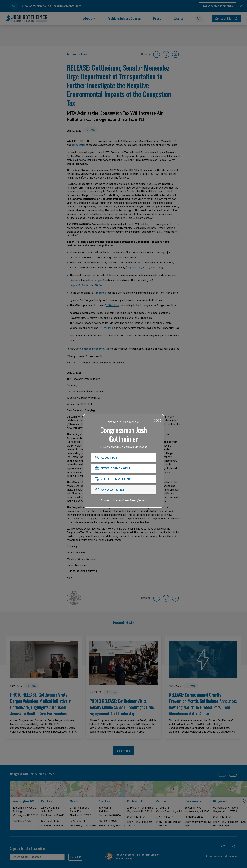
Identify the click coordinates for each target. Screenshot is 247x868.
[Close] (157, 421)
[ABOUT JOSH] (123, 458)
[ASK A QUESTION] (123, 490)
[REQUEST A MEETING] (123, 479)
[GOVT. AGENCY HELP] (123, 468)
